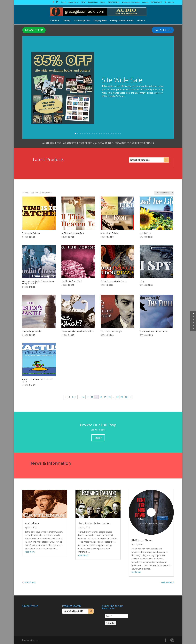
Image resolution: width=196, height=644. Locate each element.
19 (118, 133)
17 (114, 133)
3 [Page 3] (76, 397)
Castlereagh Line (82, 21)
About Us (72, 2)
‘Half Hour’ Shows (142, 540)
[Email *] (116, 616)
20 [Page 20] (117, 397)
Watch (103, 2)
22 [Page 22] (126, 397)
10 (97, 133)
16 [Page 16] (109, 397)
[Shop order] (164, 193)
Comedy (66, 21)
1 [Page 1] (69, 397)
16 (111, 133)
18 (116, 133)
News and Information (131, 2)
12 (102, 133)
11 (99, 133)
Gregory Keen (100, 21)
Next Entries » (168, 582)
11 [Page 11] (88, 397)
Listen (140, 21)
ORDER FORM (114, 2)
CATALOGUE (163, 30)
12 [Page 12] (92, 397)
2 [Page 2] (73, 397)
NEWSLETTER (34, 30)
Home (64, 2)
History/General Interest (122, 21)
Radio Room (93, 2)
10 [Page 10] (83, 397)
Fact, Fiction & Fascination (94, 523)
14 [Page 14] (101, 397)
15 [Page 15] (105, 397)
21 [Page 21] (122, 397)
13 (104, 133)
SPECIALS (54, 21)
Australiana (32, 523)
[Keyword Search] (146, 160)
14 (106, 133)
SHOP (83, 2)
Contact (145, 2)
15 (109, 133)
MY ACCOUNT (157, 2)
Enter (98, 438)
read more (30, 552)
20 (121, 133)
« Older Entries (29, 582)
